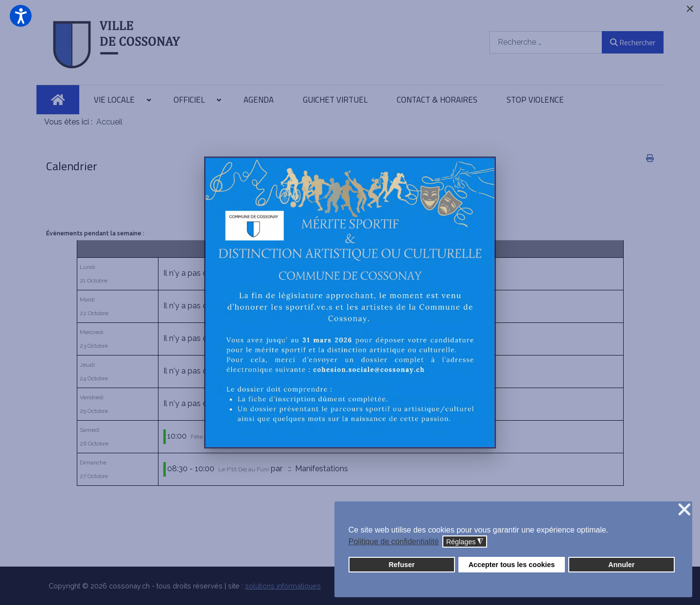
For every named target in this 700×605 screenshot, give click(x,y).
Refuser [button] (402, 565)
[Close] (690, 9)
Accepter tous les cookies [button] (512, 565)
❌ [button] (684, 510)
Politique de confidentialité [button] (394, 542)
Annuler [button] (621, 565)
